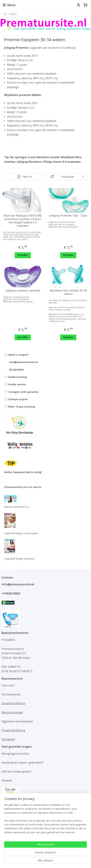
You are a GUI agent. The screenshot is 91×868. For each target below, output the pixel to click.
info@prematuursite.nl (24, 362)
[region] (45, 844)
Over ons (8, 685)
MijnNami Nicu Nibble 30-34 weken (68, 292)
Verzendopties (11, 694)
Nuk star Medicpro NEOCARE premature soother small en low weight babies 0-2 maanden (23, 221)
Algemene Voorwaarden (17, 721)
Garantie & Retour (13, 703)
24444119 (14, 667)
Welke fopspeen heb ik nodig (23, 472)
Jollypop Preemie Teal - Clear (68, 216)
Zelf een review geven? (17, 771)
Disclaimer (8, 739)
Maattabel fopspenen (16, 814)
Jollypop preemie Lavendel (23, 291)
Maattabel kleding (13, 805)
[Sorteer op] (67, 177)
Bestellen (23, 255)
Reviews (7, 780)
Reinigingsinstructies (15, 754)
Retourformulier (12, 712)
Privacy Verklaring (13, 730)
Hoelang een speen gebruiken (22, 763)
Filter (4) (24, 177)
